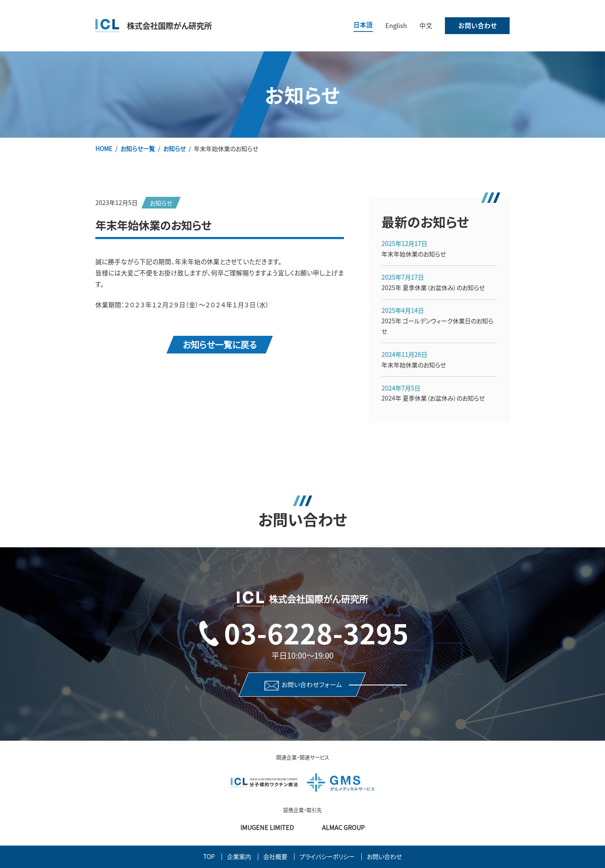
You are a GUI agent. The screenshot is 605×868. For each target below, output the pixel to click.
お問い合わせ (477, 25)
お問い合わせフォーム (312, 684)
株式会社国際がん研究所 (169, 25)
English (396, 25)
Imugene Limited (267, 827)
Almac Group (343, 827)
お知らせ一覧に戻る (220, 344)
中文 (426, 25)
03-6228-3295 (316, 633)
